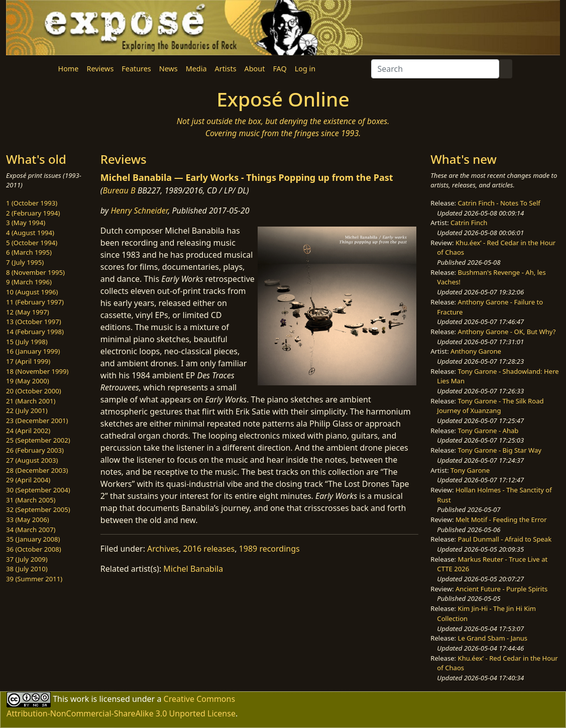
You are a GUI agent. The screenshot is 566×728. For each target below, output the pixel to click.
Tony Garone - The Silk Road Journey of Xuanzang (490, 406)
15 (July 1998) (27, 342)
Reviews (100, 69)
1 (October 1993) (32, 203)
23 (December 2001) (37, 421)
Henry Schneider (139, 211)
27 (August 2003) (32, 460)
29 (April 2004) (28, 480)
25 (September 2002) (38, 440)
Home (69, 69)
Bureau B (119, 190)
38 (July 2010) (27, 569)
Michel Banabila (193, 569)
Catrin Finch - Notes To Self (499, 203)
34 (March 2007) (31, 530)
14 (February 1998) (35, 332)
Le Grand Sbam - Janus (493, 638)
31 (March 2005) (31, 500)
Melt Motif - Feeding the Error (501, 519)
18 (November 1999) (37, 371)
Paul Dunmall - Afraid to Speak (505, 539)
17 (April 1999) (28, 361)
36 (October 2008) (34, 549)
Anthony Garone (476, 351)
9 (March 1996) (29, 282)
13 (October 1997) (34, 322)
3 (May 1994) (26, 223)
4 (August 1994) (30, 233)
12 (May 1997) (28, 312)
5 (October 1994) (32, 243)
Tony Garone (470, 470)
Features (136, 69)
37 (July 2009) (27, 559)
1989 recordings (269, 549)
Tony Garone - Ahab (488, 431)
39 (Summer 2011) (34, 579)
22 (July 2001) (27, 410)
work (80, 698)
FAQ (279, 69)
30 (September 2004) (38, 490)
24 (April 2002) (28, 431)
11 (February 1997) (35, 302)
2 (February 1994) (33, 213)
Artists (226, 69)
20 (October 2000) (34, 391)
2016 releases (209, 549)
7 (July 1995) (25, 262)
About (255, 69)
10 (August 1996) (32, 292)
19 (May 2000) (28, 381)
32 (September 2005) (38, 509)
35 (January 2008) (33, 539)
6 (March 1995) (29, 252)
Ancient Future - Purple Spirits (501, 589)
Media (196, 69)
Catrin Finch (469, 223)
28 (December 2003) (37, 470)
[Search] (435, 69)
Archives (163, 549)
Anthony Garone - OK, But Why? (507, 332)
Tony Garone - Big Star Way (500, 450)
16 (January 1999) (33, 351)
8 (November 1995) (35, 272)
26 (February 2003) (35, 450)
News (168, 69)
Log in (305, 69)
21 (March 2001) (31, 401)
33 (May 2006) (28, 519)
